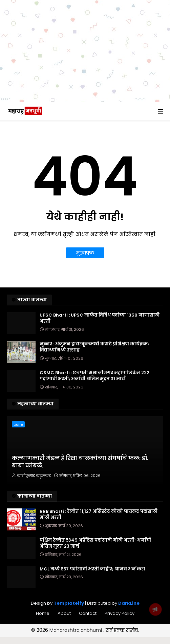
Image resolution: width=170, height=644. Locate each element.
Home (43, 613)
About (64, 613)
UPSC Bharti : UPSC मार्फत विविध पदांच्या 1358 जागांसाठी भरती (100, 318)
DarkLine (129, 603)
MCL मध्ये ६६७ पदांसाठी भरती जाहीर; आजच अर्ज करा (92, 569)
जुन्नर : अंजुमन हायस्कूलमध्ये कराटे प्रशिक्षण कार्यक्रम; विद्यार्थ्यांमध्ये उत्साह (94, 347)
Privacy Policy (120, 613)
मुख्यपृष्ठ (85, 253)
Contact (88, 613)
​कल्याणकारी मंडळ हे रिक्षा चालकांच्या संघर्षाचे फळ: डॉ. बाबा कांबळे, (80, 462)
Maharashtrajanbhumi (76, 630)
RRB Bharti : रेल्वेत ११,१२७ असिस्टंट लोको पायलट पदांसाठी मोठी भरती (99, 515)
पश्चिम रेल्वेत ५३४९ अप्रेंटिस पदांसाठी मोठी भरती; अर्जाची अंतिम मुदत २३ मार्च (95, 543)
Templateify (69, 603)
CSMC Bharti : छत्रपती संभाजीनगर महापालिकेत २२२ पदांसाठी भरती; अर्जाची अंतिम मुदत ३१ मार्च (94, 376)
